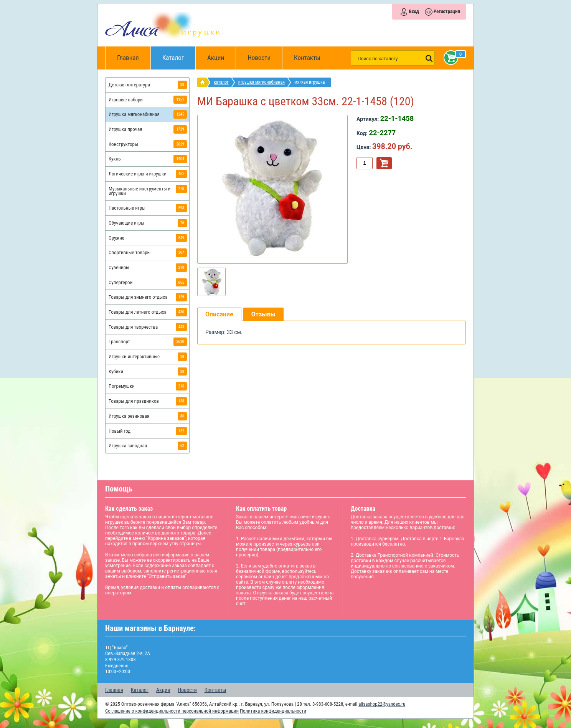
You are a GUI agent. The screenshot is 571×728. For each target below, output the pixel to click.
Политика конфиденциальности (273, 711)
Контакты (307, 58)
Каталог (179, 54)
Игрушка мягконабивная (262, 82)
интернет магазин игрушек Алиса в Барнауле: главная (204, 82)
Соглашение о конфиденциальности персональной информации (172, 711)
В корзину (384, 163)
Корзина (449, 58)
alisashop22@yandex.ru (382, 704)
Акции (216, 58)
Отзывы (263, 314)
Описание (219, 314)
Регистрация (447, 11)
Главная (130, 58)
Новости (259, 58)
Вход (414, 11)
